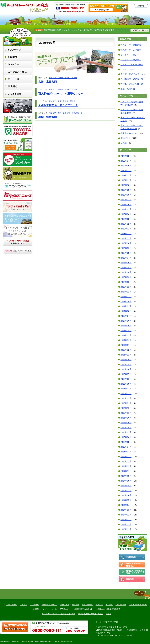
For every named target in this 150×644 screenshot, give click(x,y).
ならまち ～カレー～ (131, 55)
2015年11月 (126, 413)
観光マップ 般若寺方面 (132, 45)
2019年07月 (126, 200)
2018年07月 (126, 258)
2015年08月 (126, 427)
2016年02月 (126, 398)
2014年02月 (126, 515)
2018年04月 (126, 272)
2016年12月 (126, 350)
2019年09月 (126, 190)
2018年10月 (126, 243)
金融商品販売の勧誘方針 (83, 609)
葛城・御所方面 (48, 117)
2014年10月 (126, 476)
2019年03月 (126, 219)
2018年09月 (126, 248)
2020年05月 (126, 166)
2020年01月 (126, 171)
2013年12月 (126, 524)
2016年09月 (126, 364)
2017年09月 (126, 306)
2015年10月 (126, 418)
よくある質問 (18, 94)
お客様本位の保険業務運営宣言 (108, 609)
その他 (124, 143)
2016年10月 (126, 360)
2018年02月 (126, 282)
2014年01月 (126, 520)
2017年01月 (126, 345)
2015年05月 (126, 442)
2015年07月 (126, 432)
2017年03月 (126, 335)
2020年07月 (126, 161)
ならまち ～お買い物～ (132, 64)
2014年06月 (126, 495)
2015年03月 (126, 452)
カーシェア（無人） (18, 72)
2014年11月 (126, 471)
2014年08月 (126, 486)
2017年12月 (126, 292)
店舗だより (126, 138)
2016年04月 (126, 389)
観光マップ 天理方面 (131, 50)
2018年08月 (126, 253)
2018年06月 (126, 263)
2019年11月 (126, 180)
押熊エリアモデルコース (132, 84)
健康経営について (40, 609)
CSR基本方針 (65, 609)
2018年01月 (126, 287)
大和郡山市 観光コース (132, 79)
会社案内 (99, 605)
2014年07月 (126, 490)
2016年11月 (126, 355)
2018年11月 (126, 238)
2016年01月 (126, 403)
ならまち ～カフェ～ (131, 60)
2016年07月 (126, 374)
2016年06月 (126, 379)
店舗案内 (18, 57)
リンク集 (53, 609)
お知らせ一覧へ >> (140, 30)
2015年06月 (126, 437)
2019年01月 (126, 229)
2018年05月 (126, 268)
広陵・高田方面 (48, 82)
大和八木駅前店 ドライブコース (58, 105)
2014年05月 (126, 500)
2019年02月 (126, 224)
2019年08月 (126, 195)
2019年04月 (126, 214)
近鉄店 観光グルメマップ (133, 74)
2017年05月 (126, 326)
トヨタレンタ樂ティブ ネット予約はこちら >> (15, 627)
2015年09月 (126, 423)
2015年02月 (126, 457)
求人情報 (109, 605)
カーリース (18, 79)
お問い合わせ (121, 605)
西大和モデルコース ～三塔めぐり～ (61, 94)
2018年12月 (126, 234)
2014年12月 (126, 466)
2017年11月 (126, 297)
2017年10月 (126, 301)
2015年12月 (126, 408)
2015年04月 (126, 447)
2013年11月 (126, 529)
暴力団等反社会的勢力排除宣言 (91, 614)
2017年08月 (126, 311)
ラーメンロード (128, 69)
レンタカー (18, 64)
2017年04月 (126, 331)
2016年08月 (126, 369)
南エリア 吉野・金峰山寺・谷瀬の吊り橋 (66, 113)
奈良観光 (18, 86)
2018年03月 (126, 277)
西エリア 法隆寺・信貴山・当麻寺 (63, 78)
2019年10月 (126, 185)
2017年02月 (126, 340)
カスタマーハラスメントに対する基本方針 (59, 614)
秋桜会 (108, 614)
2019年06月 (126, 204)
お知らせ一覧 (87, 605)
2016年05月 (126, 384)
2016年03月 (126, 394)
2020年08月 (126, 156)
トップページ (18, 50)
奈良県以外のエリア (130, 133)
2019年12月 (126, 175)
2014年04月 (126, 505)
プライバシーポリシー (138, 605)
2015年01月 (126, 461)
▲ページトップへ (142, 595)
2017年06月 (126, 321)
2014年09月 (126, 481)
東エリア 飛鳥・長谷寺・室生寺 (62, 101)
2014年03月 (126, 510)
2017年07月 (126, 316)
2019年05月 (126, 209)
